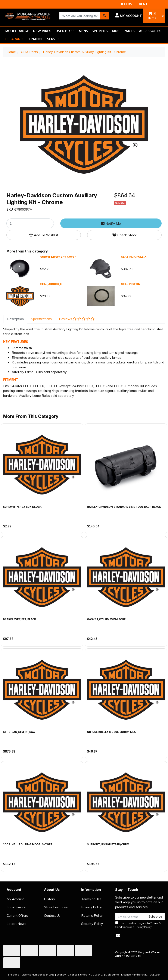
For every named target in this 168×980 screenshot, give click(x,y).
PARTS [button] (129, 31)
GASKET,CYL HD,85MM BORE (106, 619)
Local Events (16, 907)
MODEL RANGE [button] (17, 31)
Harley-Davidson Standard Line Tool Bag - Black (124, 507)
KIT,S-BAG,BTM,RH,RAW (19, 732)
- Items (152, 16)
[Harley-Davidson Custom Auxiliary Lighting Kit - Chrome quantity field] (30, 223)
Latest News (16, 924)
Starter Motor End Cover (58, 257)
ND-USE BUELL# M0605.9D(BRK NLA (111, 732)
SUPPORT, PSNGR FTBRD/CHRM (108, 844)
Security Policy (92, 924)
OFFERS (126, 4)
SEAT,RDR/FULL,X (134, 257)
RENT (143, 4)
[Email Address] (131, 917)
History (49, 899)
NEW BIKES (42, 31)
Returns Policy (92, 916)
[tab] (15, 319)
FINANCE (36, 39)
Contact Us (52, 916)
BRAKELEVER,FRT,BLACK (20, 619)
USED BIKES (65, 31)
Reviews (77, 319)
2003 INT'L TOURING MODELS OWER (28, 844)
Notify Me (111, 223)
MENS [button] (83, 31)
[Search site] (105, 16)
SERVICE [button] (54, 39)
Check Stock (124, 235)
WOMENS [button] (100, 31)
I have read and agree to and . (138, 925)
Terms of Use (91, 899)
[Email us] (118, 935)
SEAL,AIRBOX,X (51, 284)
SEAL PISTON (131, 284)
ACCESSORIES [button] (150, 31)
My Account (15, 899)
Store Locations (56, 907)
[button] (129, 16)
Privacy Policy (91, 907)
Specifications (41, 319)
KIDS (116, 31)
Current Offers (17, 916)
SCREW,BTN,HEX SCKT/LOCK (22, 507)
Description (15, 319)
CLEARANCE (15, 39)
